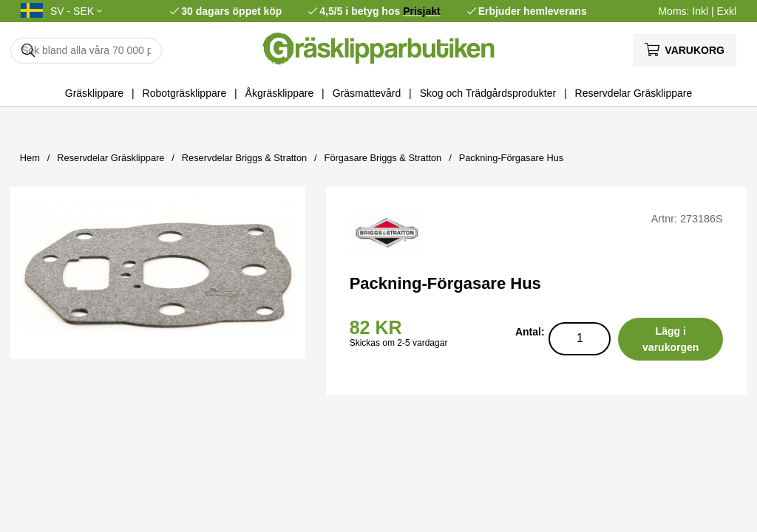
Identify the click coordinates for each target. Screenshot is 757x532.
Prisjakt (422, 11)
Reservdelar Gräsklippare (634, 93)
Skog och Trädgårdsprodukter (488, 93)
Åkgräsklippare (280, 93)
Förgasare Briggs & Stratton (383, 158)
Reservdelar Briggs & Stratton (244, 158)
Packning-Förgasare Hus (512, 158)
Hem (30, 158)
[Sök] (86, 51)
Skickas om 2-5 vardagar (399, 343)
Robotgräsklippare (185, 93)
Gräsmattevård (367, 93)
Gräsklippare (94, 93)
